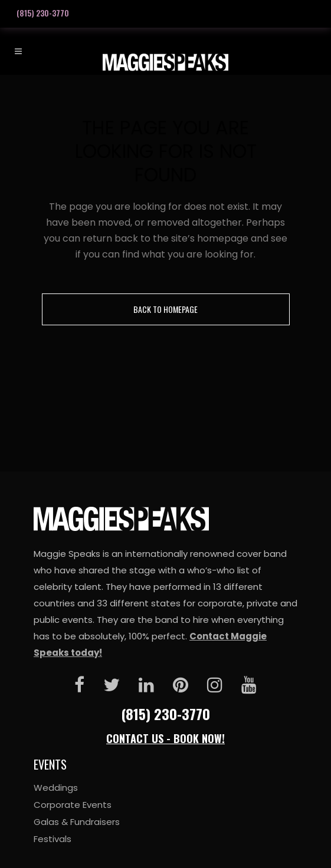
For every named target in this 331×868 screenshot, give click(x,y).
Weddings (56, 788)
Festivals (53, 839)
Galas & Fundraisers (77, 822)
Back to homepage (165, 309)
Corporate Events (73, 805)
